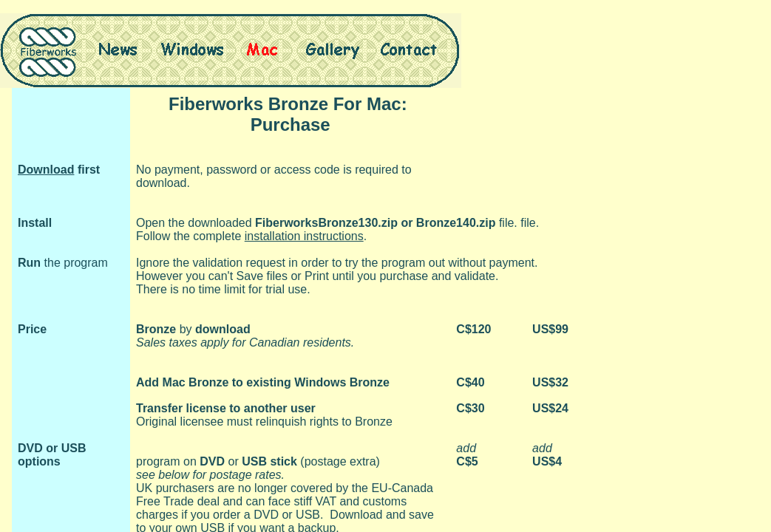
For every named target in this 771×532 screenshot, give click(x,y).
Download (46, 170)
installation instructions (304, 236)
